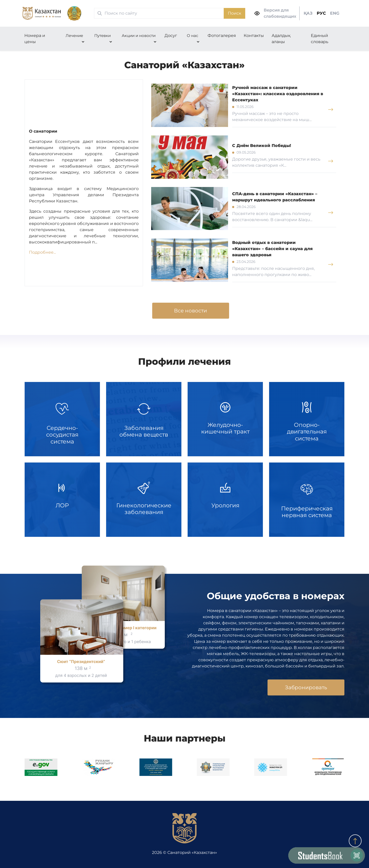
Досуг (171, 36)
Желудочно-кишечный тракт (225, 419)
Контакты (254, 36)
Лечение (74, 36)
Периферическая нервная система (307, 500)
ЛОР (62, 500)
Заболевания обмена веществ (144, 419)
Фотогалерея (222, 36)
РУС (321, 13)
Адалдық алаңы (281, 39)
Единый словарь (320, 39)
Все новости (191, 311)
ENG (335, 13)
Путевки (102, 36)
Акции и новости (139, 36)
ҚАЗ (308, 13)
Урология (225, 500)
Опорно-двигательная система (307, 419)
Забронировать (306, 687)
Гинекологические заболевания (144, 500)
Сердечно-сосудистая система (62, 419)
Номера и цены (35, 39)
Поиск (234, 13)
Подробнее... (42, 252)
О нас (192, 36)
